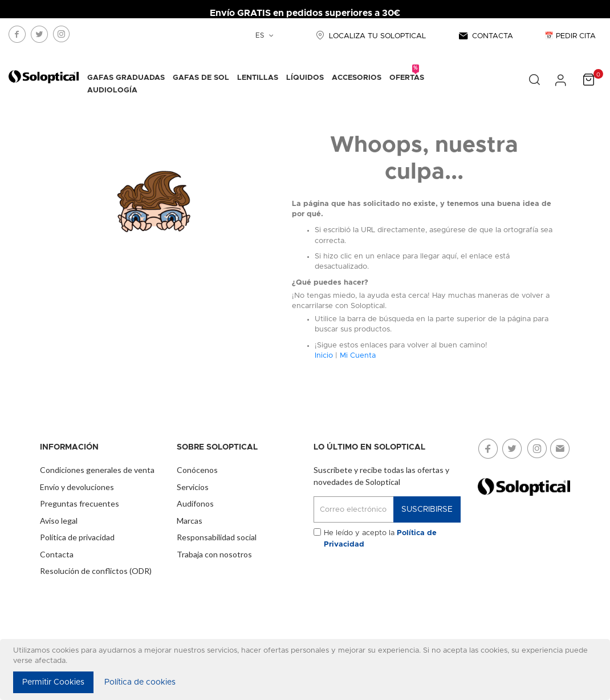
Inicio (324, 356)
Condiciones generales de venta (97, 470)
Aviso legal (59, 521)
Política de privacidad (77, 537)
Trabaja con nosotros (214, 554)
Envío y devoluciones (77, 487)
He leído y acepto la (380, 539)
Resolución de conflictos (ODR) (96, 571)
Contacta (57, 554)
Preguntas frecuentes (80, 503)
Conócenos (197, 470)
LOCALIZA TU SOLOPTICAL (369, 36)
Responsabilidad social (217, 537)
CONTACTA (485, 36)
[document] (307, 669)
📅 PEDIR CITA (570, 36)
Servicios (193, 487)
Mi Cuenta (358, 356)
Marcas (190, 521)
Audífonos (195, 503)
